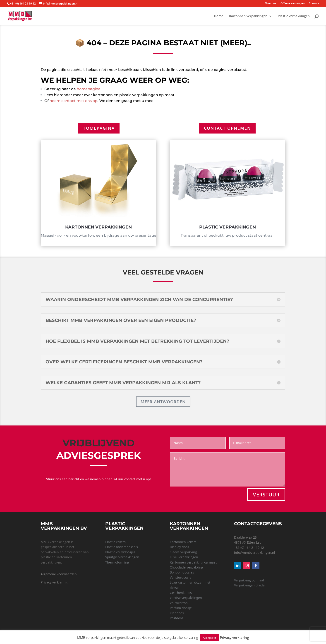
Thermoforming (117, 562)
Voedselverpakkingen (186, 598)
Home (219, 16)
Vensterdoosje (181, 577)
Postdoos (177, 618)
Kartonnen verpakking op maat (193, 562)
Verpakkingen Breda (249, 585)
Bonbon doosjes (182, 572)
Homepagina (99, 128)
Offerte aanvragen (293, 4)
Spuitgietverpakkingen (122, 557)
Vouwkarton (179, 603)
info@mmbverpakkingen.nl (255, 553)
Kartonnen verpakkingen (248, 16)
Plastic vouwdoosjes (120, 552)
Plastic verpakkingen (294, 16)
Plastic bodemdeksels (122, 547)
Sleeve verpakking (183, 552)
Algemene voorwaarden (59, 574)
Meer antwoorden (163, 402)
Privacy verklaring (54, 582)
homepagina (89, 89)
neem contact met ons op (73, 101)
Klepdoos (177, 613)
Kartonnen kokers (183, 542)
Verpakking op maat (249, 580)
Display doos (179, 547)
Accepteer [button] (210, 638)
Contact (314, 4)
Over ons (271, 4)
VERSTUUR (266, 494)
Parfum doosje (181, 608)
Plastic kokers (115, 542)
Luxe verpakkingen (184, 557)
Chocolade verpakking (186, 567)
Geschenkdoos (181, 593)
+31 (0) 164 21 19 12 (249, 548)
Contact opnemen (227, 128)
